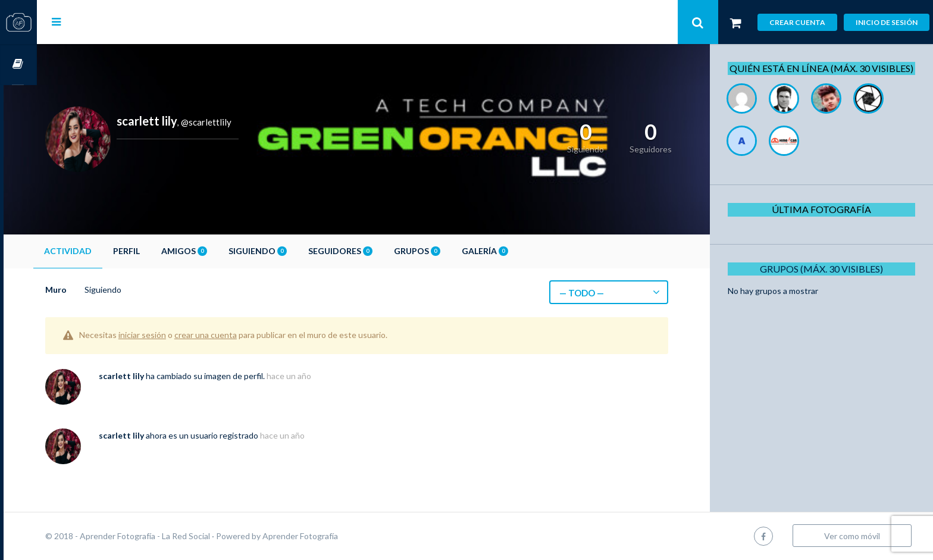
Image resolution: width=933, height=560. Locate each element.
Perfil (160, 251)
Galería (518, 251)
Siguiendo (291, 251)
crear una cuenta (239, 335)
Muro (89, 290)
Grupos (450, 251)
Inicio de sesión (887, 22)
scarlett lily (155, 376)
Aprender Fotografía (334, 536)
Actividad (101, 251)
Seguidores (374, 251)
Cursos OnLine (18, 65)
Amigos (217, 251)
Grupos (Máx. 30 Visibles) (826, 282)
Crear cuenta (797, 22)
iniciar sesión (176, 335)
